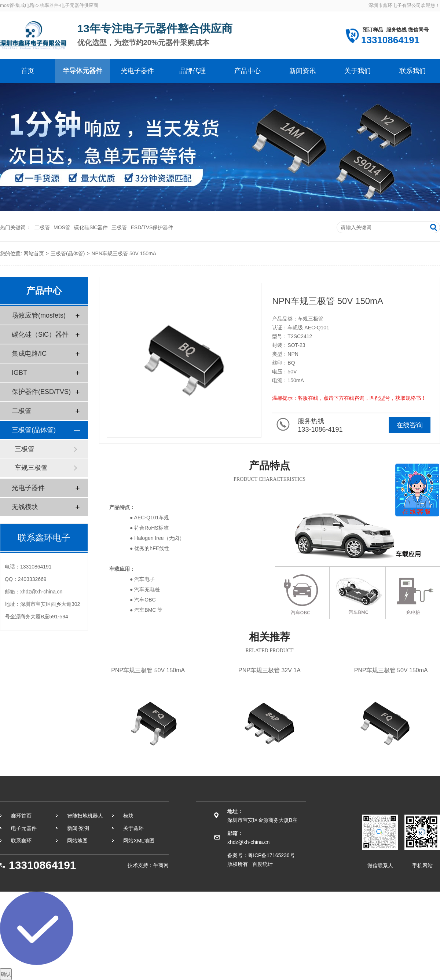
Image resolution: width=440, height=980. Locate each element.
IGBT (19, 373)
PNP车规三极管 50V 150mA (148, 670)
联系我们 (412, 71)
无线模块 (25, 507)
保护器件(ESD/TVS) (41, 392)
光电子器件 (137, 71)
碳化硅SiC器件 (91, 227)
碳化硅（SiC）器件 (40, 334)
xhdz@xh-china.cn (41, 592)
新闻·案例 (78, 828)
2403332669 (32, 579)
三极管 (119, 227)
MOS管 (62, 227)
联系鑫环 (21, 841)
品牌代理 (192, 71)
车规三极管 (31, 468)
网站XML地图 (139, 841)
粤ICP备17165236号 (271, 855)
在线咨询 (410, 425)
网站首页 (34, 253)
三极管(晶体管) (68, 253)
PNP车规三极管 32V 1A (269, 670)
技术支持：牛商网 (148, 865)
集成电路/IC (29, 354)
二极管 (42, 227)
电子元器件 (24, 828)
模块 (128, 816)
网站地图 (77, 841)
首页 (27, 71)
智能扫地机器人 (85, 816)
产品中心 (247, 71)
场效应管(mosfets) (39, 315)
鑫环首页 (21, 816)
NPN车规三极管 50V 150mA (124, 253)
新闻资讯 (302, 71)
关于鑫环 (133, 828)
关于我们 (357, 71)
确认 (6, 974)
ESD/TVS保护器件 (152, 227)
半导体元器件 (82, 71)
